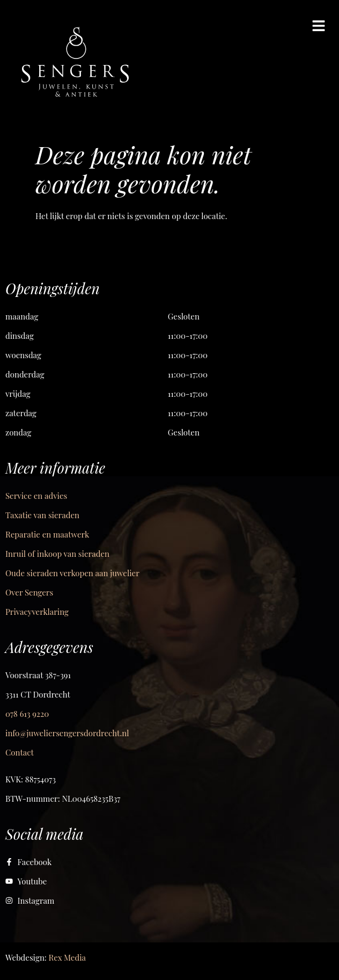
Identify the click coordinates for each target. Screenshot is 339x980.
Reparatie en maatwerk (47, 534)
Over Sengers (29, 592)
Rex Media (67, 957)
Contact (20, 752)
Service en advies (36, 496)
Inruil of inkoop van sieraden (57, 554)
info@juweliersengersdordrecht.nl (67, 733)
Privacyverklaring (37, 612)
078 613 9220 (27, 714)
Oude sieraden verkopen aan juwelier (72, 573)
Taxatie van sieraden (42, 515)
